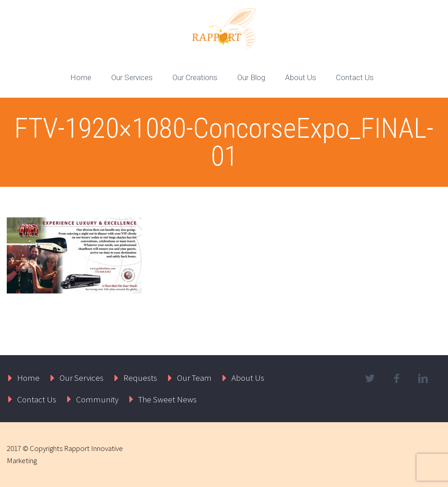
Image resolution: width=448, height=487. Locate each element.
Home (81, 77)
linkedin (423, 379)
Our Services (132, 77)
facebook (397, 379)
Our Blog (251, 77)
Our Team (194, 378)
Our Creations (195, 77)
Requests (140, 378)
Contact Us (355, 77)
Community (97, 399)
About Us (301, 77)
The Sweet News (167, 399)
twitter (370, 379)
